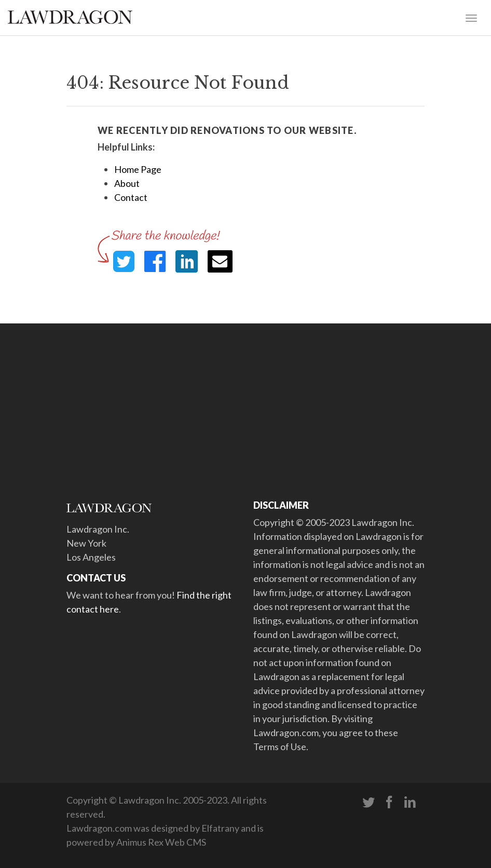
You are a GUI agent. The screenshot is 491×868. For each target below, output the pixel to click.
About (127, 183)
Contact (131, 197)
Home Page (138, 169)
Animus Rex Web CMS (161, 842)
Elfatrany (220, 828)
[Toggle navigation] (471, 17)
